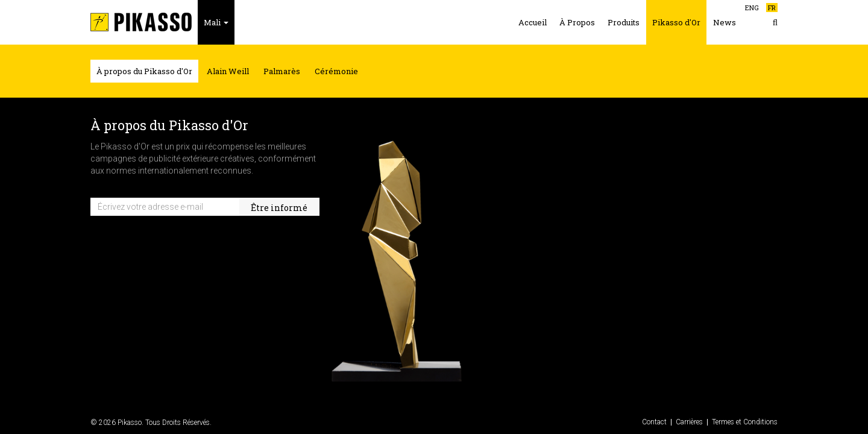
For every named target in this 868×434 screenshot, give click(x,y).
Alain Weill (228, 71)
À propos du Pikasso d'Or (144, 71)
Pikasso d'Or (676, 22)
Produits (624, 22)
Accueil (533, 22)
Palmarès (282, 71)
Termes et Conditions (745, 422)
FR (772, 8)
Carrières (689, 422)
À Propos (577, 22)
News (725, 22)
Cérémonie (336, 71)
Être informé (279, 208)
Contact (654, 422)
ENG (752, 8)
